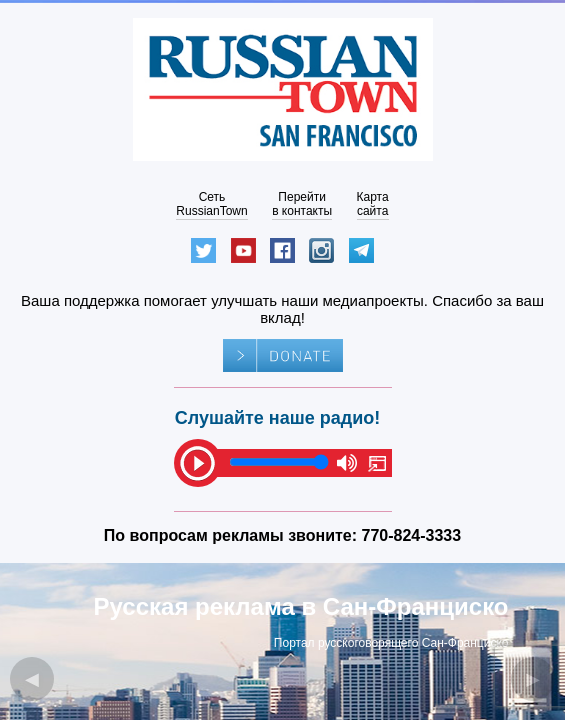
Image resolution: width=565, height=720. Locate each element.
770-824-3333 (412, 535)
